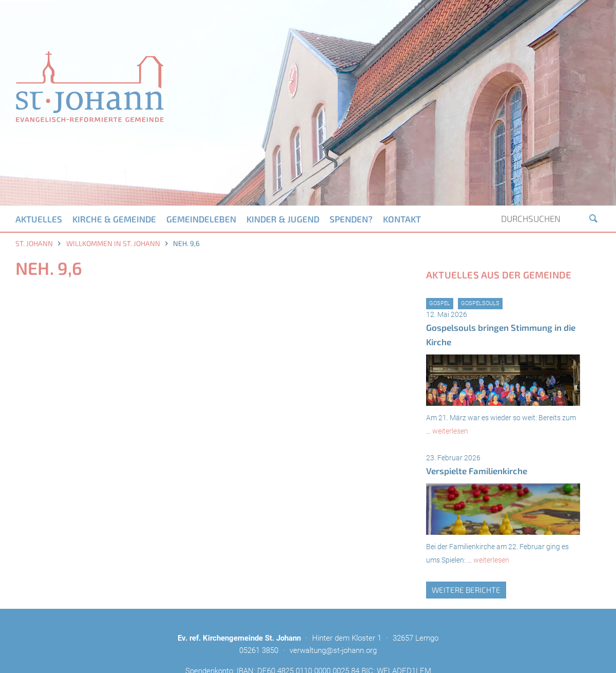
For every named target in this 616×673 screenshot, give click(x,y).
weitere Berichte (466, 590)
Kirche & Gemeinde (114, 219)
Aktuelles (39, 219)
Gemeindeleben (201, 219)
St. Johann (34, 243)
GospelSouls (480, 303)
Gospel (440, 303)
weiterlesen (450, 431)
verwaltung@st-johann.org (333, 650)
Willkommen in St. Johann (113, 243)
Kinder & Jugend (283, 219)
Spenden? (351, 219)
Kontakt (402, 219)
